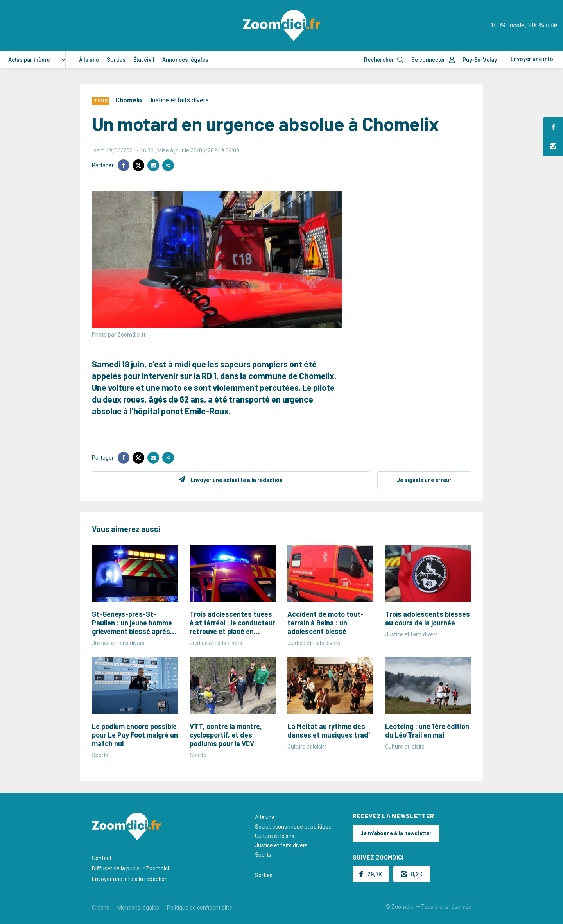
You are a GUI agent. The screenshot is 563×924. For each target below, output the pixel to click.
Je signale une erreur (424, 480)
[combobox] (37, 60)
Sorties (116, 60)
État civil (144, 60)
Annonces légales (185, 60)
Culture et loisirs (275, 836)
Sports (263, 855)
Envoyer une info (532, 59)
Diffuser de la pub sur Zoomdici (130, 868)
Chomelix (129, 100)
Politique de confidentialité (200, 908)
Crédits (101, 908)
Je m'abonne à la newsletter (396, 833)
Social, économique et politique (293, 827)
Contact (102, 858)
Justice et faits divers (179, 100)
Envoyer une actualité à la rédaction (237, 480)
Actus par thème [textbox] (29, 60)
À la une (89, 60)
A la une (265, 817)
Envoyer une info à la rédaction (130, 879)
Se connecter (428, 60)
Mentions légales (138, 908)
